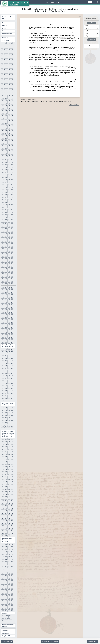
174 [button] (9, 141)
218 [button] (9, 170)
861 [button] (6, 611)
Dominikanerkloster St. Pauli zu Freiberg (8, 346)
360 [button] (3, 261)
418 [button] (9, 297)
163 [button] (12, 133)
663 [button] (9, 474)
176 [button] (3, 143)
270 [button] (9, 202)
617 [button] (3, 447)
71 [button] (5, 80)
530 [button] (9, 373)
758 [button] (9, 536)
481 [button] (6, 337)
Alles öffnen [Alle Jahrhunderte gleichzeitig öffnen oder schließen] (92, 23)
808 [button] (3, 578)
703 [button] (12, 501)
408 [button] (3, 292)
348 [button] (3, 254)
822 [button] (9, 586)
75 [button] (2, 82)
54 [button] (12, 70)
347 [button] (12, 251)
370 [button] (9, 266)
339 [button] (12, 246)
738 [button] (9, 523)
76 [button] (5, 82)
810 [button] (9, 578)
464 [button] (3, 327)
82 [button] (7, 85)
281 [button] (6, 210)
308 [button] (3, 229)
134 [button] (9, 116)
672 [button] (12, 479)
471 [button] (12, 330)
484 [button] (3, 340)
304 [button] (3, 226)
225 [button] (6, 175)
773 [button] (9, 552)
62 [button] (7, 75)
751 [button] (12, 531)
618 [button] (6, 447)
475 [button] (12, 332)
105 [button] (6, 98)
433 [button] (6, 307)
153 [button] (6, 128)
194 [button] (9, 153)
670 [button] (6, 479)
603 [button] (12, 426)
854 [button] (9, 606)
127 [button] (12, 111)
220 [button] (3, 172)
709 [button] (6, 506)
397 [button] (6, 284)
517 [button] (6, 366)
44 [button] (12, 65)
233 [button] (6, 180)
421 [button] (6, 300)
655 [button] (9, 469)
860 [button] (3, 611)
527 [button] (12, 371)
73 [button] (10, 80)
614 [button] (6, 444)
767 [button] (3, 549)
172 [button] (3, 141)
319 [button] (12, 234)
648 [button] (12, 464)
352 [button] (3, 256)
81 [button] (5, 85)
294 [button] (9, 217)
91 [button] (5, 90)
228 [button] (3, 177)
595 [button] (9, 420)
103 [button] (12, 96)
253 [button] (6, 192)
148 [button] (3, 126)
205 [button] (6, 162)
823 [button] (12, 586)
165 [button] (6, 136)
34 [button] (12, 60)
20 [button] (2, 55)
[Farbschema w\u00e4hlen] (97, 2)
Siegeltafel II (6, 633)
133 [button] (6, 116)
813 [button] (6, 581)
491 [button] (12, 342)
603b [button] (3, 621)
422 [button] (9, 300)
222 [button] (9, 172)
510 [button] (9, 361)
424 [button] (3, 302)
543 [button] (12, 381)
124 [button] (3, 111)
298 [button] (9, 220)
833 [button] (6, 593)
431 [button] (12, 305)
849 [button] (6, 603)
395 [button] (12, 281)
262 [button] (9, 197)
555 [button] (12, 388)
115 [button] (12, 103)
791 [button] (3, 564)
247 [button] (12, 187)
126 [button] (9, 111)
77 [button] (7, 82)
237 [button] (6, 182)
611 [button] (9, 442)
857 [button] (6, 608)
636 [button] (12, 457)
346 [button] (9, 251)
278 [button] (9, 207)
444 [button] (3, 315)
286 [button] (9, 212)
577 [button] (3, 410)
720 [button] (3, 513)
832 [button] (3, 593)
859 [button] (12, 608)
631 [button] (9, 454)
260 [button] (3, 197)
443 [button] (12, 312)
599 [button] (9, 423)
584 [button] (12, 413)
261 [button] (6, 197)
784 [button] (6, 559)
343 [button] (12, 249)
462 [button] (9, 325)
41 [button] (5, 65)
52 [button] (7, 70)
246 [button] (9, 187)
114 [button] (9, 103)
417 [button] (6, 297)
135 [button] (12, 116)
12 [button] (7, 50)
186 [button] (9, 148)
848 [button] (3, 603)
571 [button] (12, 398)
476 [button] (3, 335)
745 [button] (6, 528)
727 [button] (12, 516)
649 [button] (3, 467)
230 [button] (9, 177)
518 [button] (9, 366)
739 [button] (12, 523)
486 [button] (9, 340)
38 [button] (10, 62)
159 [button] (12, 131)
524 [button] (3, 371)
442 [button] (9, 312)
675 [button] (9, 482)
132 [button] (3, 116)
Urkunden (5, 38)
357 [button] (6, 259)
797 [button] (9, 567)
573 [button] (3, 408)
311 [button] (12, 229)
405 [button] (6, 290)
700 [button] (3, 501)
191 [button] (12, 151)
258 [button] (9, 195)
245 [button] (6, 187)
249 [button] (6, 190)
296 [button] (3, 220)
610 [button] (6, 442)
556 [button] (3, 391)
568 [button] (3, 398)
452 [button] (3, 320)
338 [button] (9, 246)
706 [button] (9, 503)
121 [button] (6, 108)
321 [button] (6, 236)
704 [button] (3, 503)
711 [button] (12, 506)
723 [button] (12, 513)
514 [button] (9, 363)
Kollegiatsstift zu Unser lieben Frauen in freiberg (8, 540)
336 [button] (3, 246)
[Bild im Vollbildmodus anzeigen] (80, 16)
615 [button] (9, 444)
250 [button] (9, 190)
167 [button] (12, 136)
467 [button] (12, 327)
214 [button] (9, 167)
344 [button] (3, 251)
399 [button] (12, 284)
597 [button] (3, 423)
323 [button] (12, 236)
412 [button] (3, 295)
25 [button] (2, 57)
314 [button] (9, 231)
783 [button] (3, 559)
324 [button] (3, 239)
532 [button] (3, 376)
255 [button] (12, 192)
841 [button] (6, 598)
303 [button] (12, 224)
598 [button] (6, 423)
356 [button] (3, 259)
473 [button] (6, 332)
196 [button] (3, 156)
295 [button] (12, 217)
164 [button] (3, 136)
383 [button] (12, 274)
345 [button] (6, 251)
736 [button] (3, 523)
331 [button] (12, 241)
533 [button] (6, 376)
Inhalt (4, 28)
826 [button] (9, 588)
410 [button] (9, 292)
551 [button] (12, 386)
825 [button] (6, 588)
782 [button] (12, 557)
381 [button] (6, 274)
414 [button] (9, 295)
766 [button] (12, 547)
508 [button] (3, 361)
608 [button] (12, 439)
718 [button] (9, 511)
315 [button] (12, 231)
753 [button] (6, 533)
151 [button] (12, 126)
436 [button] (3, 310)
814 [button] (9, 581)
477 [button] (6, 335)
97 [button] (7, 92)
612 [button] (12, 442)
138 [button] (9, 118)
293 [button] (6, 217)
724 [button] (3, 516)
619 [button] (9, 447)
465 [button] (6, 327)
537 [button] (6, 378)
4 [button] (8, 43)
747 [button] (12, 528)
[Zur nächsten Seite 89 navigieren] (93, 642)
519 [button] (12, 366)
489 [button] (6, 342)
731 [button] (12, 518)
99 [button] (12, 92)
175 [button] (12, 141)
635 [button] (9, 457)
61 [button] (5, 75)
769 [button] (9, 549)
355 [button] (12, 256)
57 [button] (7, 72)
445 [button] (6, 315)
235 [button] (12, 180)
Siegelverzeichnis (7, 34)
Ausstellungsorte (90, 46)
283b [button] (11, 616)
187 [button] (12, 148)
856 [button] (3, 608)
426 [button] (9, 302)
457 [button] (6, 322)
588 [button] (12, 415)
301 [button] (6, 224)
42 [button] (7, 65)
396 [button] (3, 284)
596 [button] (12, 420)
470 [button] (9, 330)
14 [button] (12, 50)
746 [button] (9, 528)
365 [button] (6, 264)
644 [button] (12, 462)
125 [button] (6, 111)
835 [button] (12, 593)
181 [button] (6, 146)
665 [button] (3, 477)
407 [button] (12, 290)
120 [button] (3, 108)
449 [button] (6, 317)
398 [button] (9, 284)
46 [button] (5, 67)
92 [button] (7, 90)
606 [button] (6, 439)
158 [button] (9, 131)
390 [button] (9, 279)
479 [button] (12, 335)
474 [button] (9, 332)
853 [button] (6, 606)
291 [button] (12, 215)
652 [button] (12, 467)
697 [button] (3, 497)
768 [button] (6, 549)
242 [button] (9, 185)
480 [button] (3, 337)
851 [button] (12, 603)
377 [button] (6, 271)
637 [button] (3, 459)
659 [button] (9, 472)
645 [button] (3, 464)
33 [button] (10, 60)
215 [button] (12, 167)
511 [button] (12, 361)
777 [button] (9, 554)
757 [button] (6, 536)
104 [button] (3, 98)
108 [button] (3, 101)
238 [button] (9, 182)
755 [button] (12, 533)
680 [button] (12, 484)
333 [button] (6, 244)
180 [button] (3, 146)
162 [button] (9, 133)
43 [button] (10, 65)
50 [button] (2, 70)
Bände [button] (46, 2)
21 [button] (5, 55)
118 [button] (9, 106)
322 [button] (9, 236)
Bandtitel (5, 25)
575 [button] (9, 408)
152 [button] (3, 128)
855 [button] (12, 606)
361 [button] (6, 261)
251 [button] (12, 190)
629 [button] (3, 454)
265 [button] (6, 200)
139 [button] (12, 118)
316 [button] (3, 234)
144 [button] (3, 123)
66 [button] (5, 77)
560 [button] (3, 393)
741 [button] (6, 526)
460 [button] (3, 325)
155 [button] (12, 128)
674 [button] (6, 482)
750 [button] (9, 531)
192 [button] (3, 153)
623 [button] (9, 449)
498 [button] (9, 352)
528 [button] (3, 373)
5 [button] (9, 43)
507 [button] (12, 358)
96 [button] (5, 92)
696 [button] (12, 494)
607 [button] (9, 439)
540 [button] (3, 381)
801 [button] (6, 573)
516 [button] (3, 366)
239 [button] (12, 182)
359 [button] (12, 259)
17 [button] (7, 52)
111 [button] (12, 101)
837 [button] (6, 596)
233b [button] (7, 616)
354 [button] (9, 256)
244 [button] (3, 187)
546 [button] (9, 383)
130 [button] (9, 113)
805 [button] (6, 576)
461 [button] (6, 325)
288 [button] (3, 215)
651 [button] (9, 467)
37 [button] (7, 62)
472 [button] (3, 332)
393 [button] (6, 281)
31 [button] (5, 60)
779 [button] (3, 557)
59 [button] (12, 72)
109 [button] (6, 101)
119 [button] (12, 106)
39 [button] (12, 62)
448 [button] (3, 317)
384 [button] (3, 276)
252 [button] (3, 192)
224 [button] (3, 175)
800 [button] (3, 573)
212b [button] (3, 616)
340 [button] (3, 249)
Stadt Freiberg (6, 40)
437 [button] (6, 310)
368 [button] (3, 266)
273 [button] (6, 205)
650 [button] (6, 467)
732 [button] (3, 521)
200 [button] (3, 160)
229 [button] (6, 177)
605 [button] (3, 439)
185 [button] (6, 148)
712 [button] (3, 508)
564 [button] (3, 396)
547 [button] (12, 383)
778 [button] (12, 554)
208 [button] (3, 165)
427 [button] (12, 302)
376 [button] (3, 271)
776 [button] (6, 554)
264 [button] (3, 200)
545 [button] (6, 383)
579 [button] (9, 410)
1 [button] (2, 43)
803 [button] (12, 573)
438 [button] (9, 310)
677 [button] (3, 484)
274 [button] (9, 205)
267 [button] (12, 200)
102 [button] (9, 96)
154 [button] (9, 128)
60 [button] (2, 75)
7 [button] (13, 43)
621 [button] (3, 449)
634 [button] (6, 457)
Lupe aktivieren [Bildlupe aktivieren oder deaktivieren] (74, 104)
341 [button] (6, 249)
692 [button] (12, 492)
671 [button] (9, 479)
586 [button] (6, 415)
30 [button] (2, 60)
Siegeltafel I (6, 630)
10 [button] (2, 50)
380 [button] (3, 274)
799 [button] (3, 569)
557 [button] (6, 391)
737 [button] (6, 523)
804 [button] (3, 576)
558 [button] (9, 391)
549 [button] (6, 386)
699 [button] (9, 497)
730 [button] (9, 518)
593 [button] (3, 420)
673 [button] (3, 482)
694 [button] (6, 494)
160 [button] (3, 133)
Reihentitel (5, 23)
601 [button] (6, 426)
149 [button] (6, 126)
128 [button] (3, 113)
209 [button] (6, 165)
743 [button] (12, 526)
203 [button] (12, 160)
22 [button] (7, 55)
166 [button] (9, 136)
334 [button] (9, 244)
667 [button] (9, 477)
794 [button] (12, 564)
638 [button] (6, 459)
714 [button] (9, 508)
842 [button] (9, 598)
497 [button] (6, 352)
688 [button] (12, 489)
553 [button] (6, 388)
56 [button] (5, 72)
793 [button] (9, 564)
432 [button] (3, 307)
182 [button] (9, 146)
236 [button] (3, 182)
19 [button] (12, 52)
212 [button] (3, 167)
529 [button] (6, 373)
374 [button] (9, 269)
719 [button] (12, 511)
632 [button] (12, 454)
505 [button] (6, 358)
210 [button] (9, 165)
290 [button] (9, 215)
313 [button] (6, 231)
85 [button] (2, 87)
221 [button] (6, 172)
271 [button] (12, 202)
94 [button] (12, 90)
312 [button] (3, 231)
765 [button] (9, 547)
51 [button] (5, 70)
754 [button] (9, 533)
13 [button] (10, 50)
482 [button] (9, 337)
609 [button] (3, 442)
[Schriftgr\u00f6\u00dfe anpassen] (94, 2)
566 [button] (9, 396)
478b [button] (11, 618)
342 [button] (9, 249)
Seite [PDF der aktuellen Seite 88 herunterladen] (45, 642)
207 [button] (12, 162)
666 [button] (6, 477)
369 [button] (6, 266)
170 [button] (9, 138)
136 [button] (3, 118)
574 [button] (6, 408)
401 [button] (6, 287)
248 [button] (3, 190)
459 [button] (12, 322)
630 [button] (6, 454)
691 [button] (9, 492)
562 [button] (9, 393)
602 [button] (9, 426)
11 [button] (5, 50)
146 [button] (9, 123)
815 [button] (12, 581)
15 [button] (2, 52)
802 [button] (9, 573)
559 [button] (12, 391)
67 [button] (7, 77)
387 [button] (12, 276)
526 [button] (9, 371)
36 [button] (5, 62)
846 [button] (9, 601)
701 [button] (6, 501)
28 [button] (10, 57)
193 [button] (6, 153)
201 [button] (6, 160)
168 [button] (3, 138)
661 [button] (3, 474)
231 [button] (12, 177)
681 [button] (3, 487)
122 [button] (9, 108)
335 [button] (12, 244)
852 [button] (3, 606)
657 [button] (3, 472)
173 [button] (6, 141)
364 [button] (3, 264)
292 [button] (3, 217)
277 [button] (6, 207)
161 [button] (6, 133)
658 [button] (6, 472)
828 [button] (3, 591)
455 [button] (12, 320)
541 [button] (6, 381)
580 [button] (12, 410)
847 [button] (12, 601)
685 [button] (3, 489)
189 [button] (6, 151)
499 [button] (12, 352)
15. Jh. (87, 33)
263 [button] (12, 197)
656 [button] (12, 469)
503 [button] (12, 356)
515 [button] (12, 363)
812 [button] (3, 581)
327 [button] (12, 239)
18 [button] (10, 52)
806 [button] (9, 576)
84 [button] (12, 85)
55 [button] (2, 72)
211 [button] (12, 165)
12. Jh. (87, 26)
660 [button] (12, 472)
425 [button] (6, 302)
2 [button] (4, 43)
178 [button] (9, 143)
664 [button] (12, 474)
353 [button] (6, 256)
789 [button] (9, 562)
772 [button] (6, 552)
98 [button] (10, 92)
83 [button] (10, 85)
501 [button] (6, 356)
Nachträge (5, 613)
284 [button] (3, 212)
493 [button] (6, 349)
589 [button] (3, 418)
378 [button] (9, 271)
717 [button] (6, 511)
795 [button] (3, 567)
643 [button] (9, 462)
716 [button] (3, 511)
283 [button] (12, 210)
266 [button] (9, 200)
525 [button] (6, 371)
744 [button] (3, 528)
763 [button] (3, 547)
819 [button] (12, 583)
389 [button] (6, 279)
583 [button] (9, 413)
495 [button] (12, 349)
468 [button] (3, 330)
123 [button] (12, 108)
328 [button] (3, 241)
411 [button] (12, 292)
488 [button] (3, 342)
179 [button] (12, 143)
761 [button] (9, 544)
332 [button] (3, 244)
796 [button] (6, 567)
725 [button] (6, 516)
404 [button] (3, 290)
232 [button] (3, 180)
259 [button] (12, 195)
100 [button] (3, 96)
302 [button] (9, 224)
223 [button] (12, 172)
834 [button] (9, 593)
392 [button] (3, 281)
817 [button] (6, 583)
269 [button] (6, 202)
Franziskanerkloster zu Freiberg (8, 404)
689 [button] (3, 492)
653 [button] (3, 469)
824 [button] (3, 588)
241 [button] (6, 185)
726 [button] (9, 516)
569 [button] (6, 398)
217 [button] (6, 170)
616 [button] (12, 444)
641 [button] (3, 462)
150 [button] (9, 126)
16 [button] (5, 52)
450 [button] (9, 317)
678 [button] (6, 484)
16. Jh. (87, 36)
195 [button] (12, 153)
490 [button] (9, 342)
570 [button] (9, 398)
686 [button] (6, 489)
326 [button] (9, 239)
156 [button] (3, 131)
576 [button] (12, 408)
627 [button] (9, 452)
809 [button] (6, 578)
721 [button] (6, 513)
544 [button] (3, 383)
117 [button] (6, 106)
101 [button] (6, 96)
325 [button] (6, 239)
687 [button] (9, 489)
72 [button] (7, 80)
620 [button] (12, 447)
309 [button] (6, 229)
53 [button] (10, 70)
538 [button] (9, 378)
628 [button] (12, 452)
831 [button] (12, 591)
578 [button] (6, 410)
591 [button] (9, 418)
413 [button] (6, 295)
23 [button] (10, 55)
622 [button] (6, 449)
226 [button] (9, 175)
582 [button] (6, 413)
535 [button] (12, 376)
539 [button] (12, 378)
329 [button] (6, 241)
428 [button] (3, 305)
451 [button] (12, 317)
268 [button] (3, 202)
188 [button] (3, 151)
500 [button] (3, 356)
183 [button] (12, 146)
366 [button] (9, 264)
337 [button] (6, 246)
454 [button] (9, 320)
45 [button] (2, 67)
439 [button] (12, 310)
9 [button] (4, 46)
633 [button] (3, 457)
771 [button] (3, 552)
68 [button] (10, 77)
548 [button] (3, 386)
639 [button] (9, 459)
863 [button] (12, 611)
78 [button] (10, 82)
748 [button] (3, 531)
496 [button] (3, 352)
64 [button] (12, 75)
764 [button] (6, 547)
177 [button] (6, 143)
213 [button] (6, 167)
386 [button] (9, 276)
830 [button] (9, 591)
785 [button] (9, 559)
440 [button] (3, 312)
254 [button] (9, 192)
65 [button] (2, 77)
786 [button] (12, 559)
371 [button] (12, 266)
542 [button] (9, 381)
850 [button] (9, 603)
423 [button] (12, 300)
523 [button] (12, 368)
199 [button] (12, 156)
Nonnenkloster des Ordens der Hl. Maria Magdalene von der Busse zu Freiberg (8, 434)
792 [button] (6, 564)
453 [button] (6, 320)
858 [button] (9, 608)
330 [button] (9, 241)
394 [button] (9, 281)
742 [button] (9, 526)
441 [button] (6, 312)
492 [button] (3, 349)
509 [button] (6, 361)
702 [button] (9, 501)
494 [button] (9, 349)
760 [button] (6, 544)
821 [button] (6, 586)
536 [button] (3, 378)
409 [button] (6, 292)
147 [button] (12, 123)
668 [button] (12, 477)
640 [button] (12, 459)
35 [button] (2, 62)
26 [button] (5, 57)
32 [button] (7, 60)
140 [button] (3, 121)
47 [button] (7, 67)
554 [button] (9, 388)
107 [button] (12, 98)
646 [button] (6, 464)
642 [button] (6, 462)
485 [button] (6, 340)
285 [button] (6, 212)
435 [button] (12, 307)
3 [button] (6, 43)
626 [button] (6, 452)
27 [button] (7, 57)
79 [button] (12, 82)
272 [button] (3, 205)
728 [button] (3, 518)
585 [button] (3, 415)
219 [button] (12, 170)
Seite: (87, 2)
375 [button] (12, 269)
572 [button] (3, 401)
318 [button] (9, 234)
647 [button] (9, 464)
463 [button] (12, 325)
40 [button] (2, 65)
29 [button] (12, 57)
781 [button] (9, 557)
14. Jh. (87, 31)
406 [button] (9, 290)
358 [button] (9, 259)
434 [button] (9, 307)
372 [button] (3, 269)
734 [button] (9, 521)
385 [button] (6, 276)
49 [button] (12, 67)
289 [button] (6, 215)
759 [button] (3, 544)
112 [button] (3, 103)
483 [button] (12, 337)
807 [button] (12, 576)
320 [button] (3, 236)
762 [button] (12, 544)
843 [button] (12, 598)
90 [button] (2, 90)
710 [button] (9, 506)
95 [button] (2, 92)
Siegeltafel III (6, 636)
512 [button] (3, 363)
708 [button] (3, 506)
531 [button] (12, 373)
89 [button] (12, 87)
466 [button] (9, 327)
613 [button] (3, 444)
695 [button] (9, 494)
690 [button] (6, 492)
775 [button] (3, 554)
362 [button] (9, 261)
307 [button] (12, 226)
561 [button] (6, 393)
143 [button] (12, 121)
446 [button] (9, 315)
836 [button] (3, 596)
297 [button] (6, 220)
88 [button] (10, 87)
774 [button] (12, 552)
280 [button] (3, 210)
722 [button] (9, 513)
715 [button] (12, 508)
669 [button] (3, 479)
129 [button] (6, 113)
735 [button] (12, 521)
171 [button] (12, 138)
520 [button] (3, 368)
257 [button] (6, 195)
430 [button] (9, 305)
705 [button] (6, 503)
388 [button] (3, 279)
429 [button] (6, 305)
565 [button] (6, 396)
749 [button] (6, 531)
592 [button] (12, 418)
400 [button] (3, 287)
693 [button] (3, 494)
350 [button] (9, 254)
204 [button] (3, 162)
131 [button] (12, 113)
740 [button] (3, 526)
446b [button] (3, 618)
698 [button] (6, 497)
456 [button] (3, 322)
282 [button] (9, 210)
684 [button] (12, 487)
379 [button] (12, 271)
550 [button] (9, 386)
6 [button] (11, 43)
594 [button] (6, 420)
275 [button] (12, 205)
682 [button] (6, 487)
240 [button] (3, 185)
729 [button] (6, 518)
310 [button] (9, 229)
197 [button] (6, 156)
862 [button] (9, 611)
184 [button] (3, 148)
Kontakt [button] (59, 2)
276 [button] (3, 207)
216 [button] (3, 170)
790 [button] (12, 562)
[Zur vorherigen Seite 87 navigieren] (7, 642)
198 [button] (9, 156)
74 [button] (12, 80)
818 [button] (9, 583)
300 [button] (3, 224)
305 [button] (6, 226)
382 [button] (9, 274)
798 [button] (12, 567)
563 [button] (12, 393)
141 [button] (6, 121)
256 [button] (3, 195)
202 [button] (9, 160)
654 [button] (6, 469)
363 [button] (12, 261)
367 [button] (12, 264)
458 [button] (9, 322)
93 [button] (10, 90)
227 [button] (12, 175)
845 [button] (6, 601)
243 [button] (12, 185)
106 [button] (9, 98)
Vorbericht (5, 31)
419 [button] (12, 297)
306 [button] (9, 226)
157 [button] (6, 131)
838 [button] (9, 596)
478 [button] (9, 335)
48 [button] (10, 67)
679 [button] (9, 484)
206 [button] (9, 162)
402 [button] (9, 287)
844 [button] (3, 601)
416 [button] (3, 297)
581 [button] (3, 413)
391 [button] (12, 279)
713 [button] (6, 508)
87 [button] (7, 87)
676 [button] (12, 482)
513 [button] (6, 363)
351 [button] (12, 254)
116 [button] (3, 106)
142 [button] (9, 121)
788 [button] (6, 562)
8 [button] (2, 46)
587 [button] (9, 415)
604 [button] (3, 429)
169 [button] (6, 138)
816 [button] (3, 583)
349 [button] (6, 254)
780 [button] (6, 557)
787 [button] (3, 562)
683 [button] (9, 487)
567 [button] (12, 396)
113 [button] (6, 103)
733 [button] (6, 521)
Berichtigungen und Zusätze (8, 626)
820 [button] (3, 586)
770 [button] (12, 549)
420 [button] (3, 300)
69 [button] (12, 77)
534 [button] (9, 376)
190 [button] (9, 151)
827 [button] (12, 588)
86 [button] (5, 87)
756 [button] (3, 536)
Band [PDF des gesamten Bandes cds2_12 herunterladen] (55, 642)
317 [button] (6, 234)
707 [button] (12, 503)
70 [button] (2, 80)
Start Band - (7, 18)
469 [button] (6, 330)
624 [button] (12, 449)
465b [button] (7, 618)
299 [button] (12, 220)
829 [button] (6, 591)
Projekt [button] (52, 2)
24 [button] (12, 55)
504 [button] (3, 358)
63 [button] (10, 75)
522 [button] (9, 368)
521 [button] (6, 368)
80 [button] (2, 85)
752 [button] (3, 533)
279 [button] (12, 207)
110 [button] (9, 101)
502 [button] (9, 356)
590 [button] (6, 418)
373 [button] (6, 269)
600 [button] (3, 426)
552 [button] (3, 388)
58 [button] (10, 72)
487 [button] (12, 340)
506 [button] (9, 358)
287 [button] (12, 212)
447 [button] (12, 315)
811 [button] (12, 578)
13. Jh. (87, 28)
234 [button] (9, 180)
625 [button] (3, 452)
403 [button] (12, 287)
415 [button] (12, 295)
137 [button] (6, 118)
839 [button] (12, 596)
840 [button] (3, 598)
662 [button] (6, 474)
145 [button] (6, 123)
